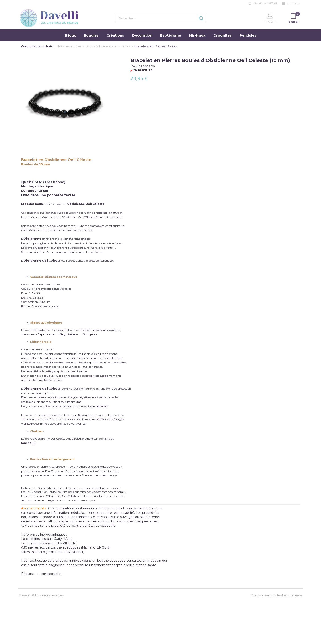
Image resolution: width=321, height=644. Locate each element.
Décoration (142, 35)
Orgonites (222, 35)
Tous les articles (70, 46)
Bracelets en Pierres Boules (156, 46)
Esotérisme (171, 35)
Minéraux (197, 35)
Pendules (248, 35)
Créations (115, 35)
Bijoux (70, 35)
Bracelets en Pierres (115, 46)
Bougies (91, 35)
